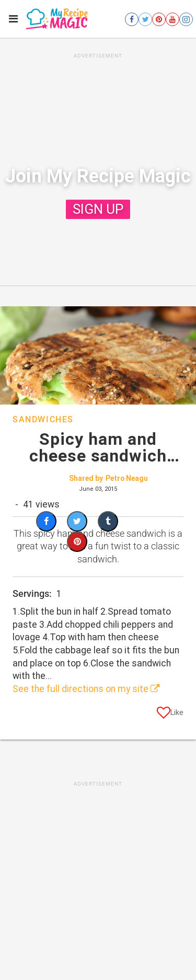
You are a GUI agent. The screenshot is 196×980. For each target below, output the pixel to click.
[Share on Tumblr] (108, 521)
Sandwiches (43, 419)
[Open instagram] (186, 19)
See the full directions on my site (86, 689)
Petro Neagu (127, 478)
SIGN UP (98, 209)
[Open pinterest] (159, 19)
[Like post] (170, 714)
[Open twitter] (145, 19)
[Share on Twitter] (77, 521)
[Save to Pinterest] (77, 542)
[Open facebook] (132, 19)
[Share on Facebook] (46, 521)
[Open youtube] (172, 19)
